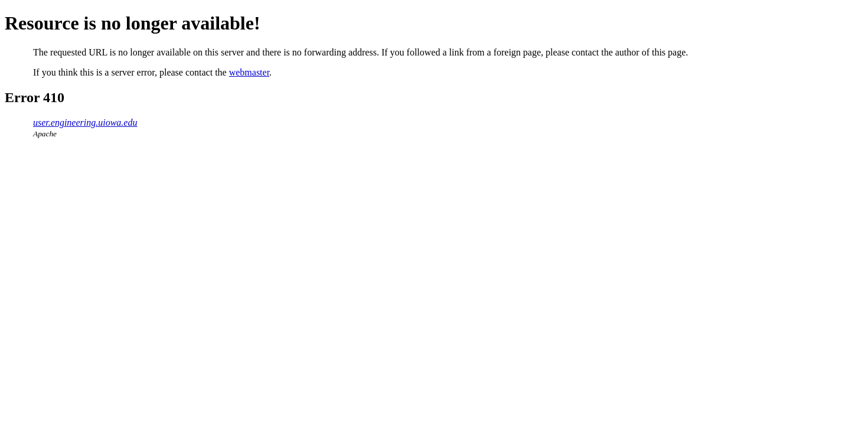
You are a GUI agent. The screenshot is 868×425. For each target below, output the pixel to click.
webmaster (249, 72)
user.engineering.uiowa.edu (85, 122)
